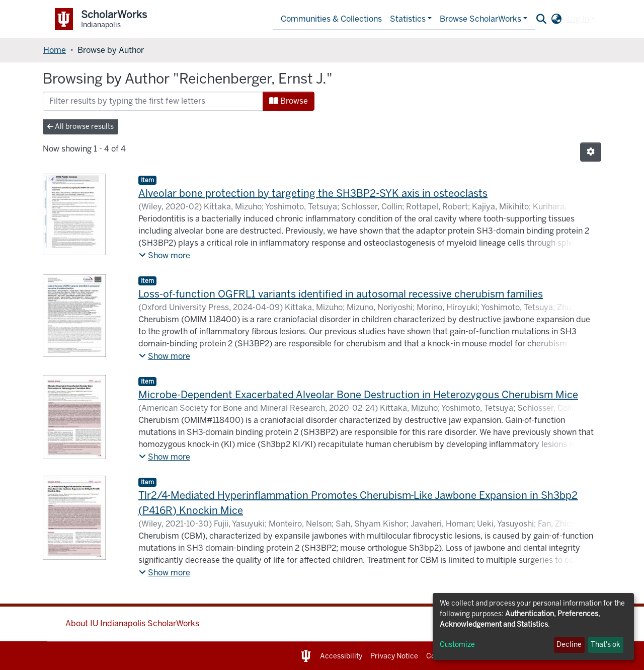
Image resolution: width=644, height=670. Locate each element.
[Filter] (153, 101)
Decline (569, 645)
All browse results (80, 127)
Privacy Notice (394, 656)
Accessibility (341, 656)
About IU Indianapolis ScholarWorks (132, 623)
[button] (557, 19)
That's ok (606, 645)
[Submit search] (542, 19)
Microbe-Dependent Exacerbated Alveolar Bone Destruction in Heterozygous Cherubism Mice (358, 395)
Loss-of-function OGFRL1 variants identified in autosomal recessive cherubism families (341, 294)
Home (55, 50)
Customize (457, 645)
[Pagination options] (591, 152)
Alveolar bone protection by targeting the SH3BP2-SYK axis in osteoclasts (313, 193)
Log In (578, 19)
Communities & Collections (331, 19)
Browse (289, 101)
